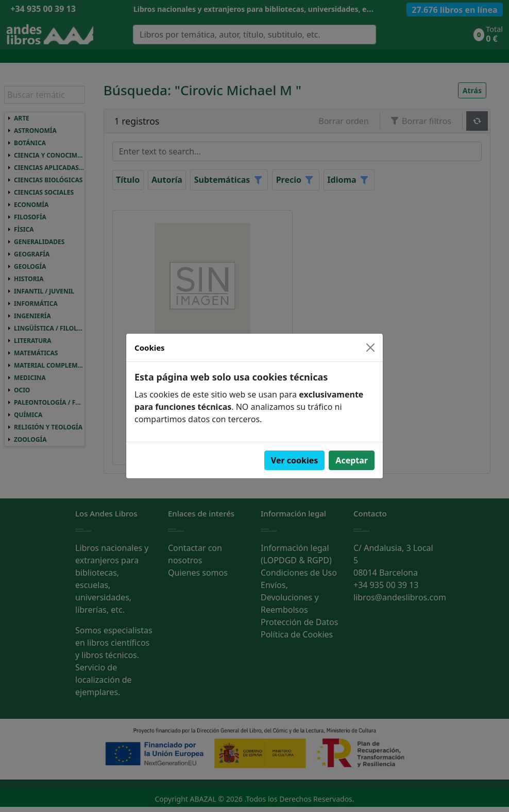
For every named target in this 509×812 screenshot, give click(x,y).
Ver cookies (295, 460)
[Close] (370, 348)
